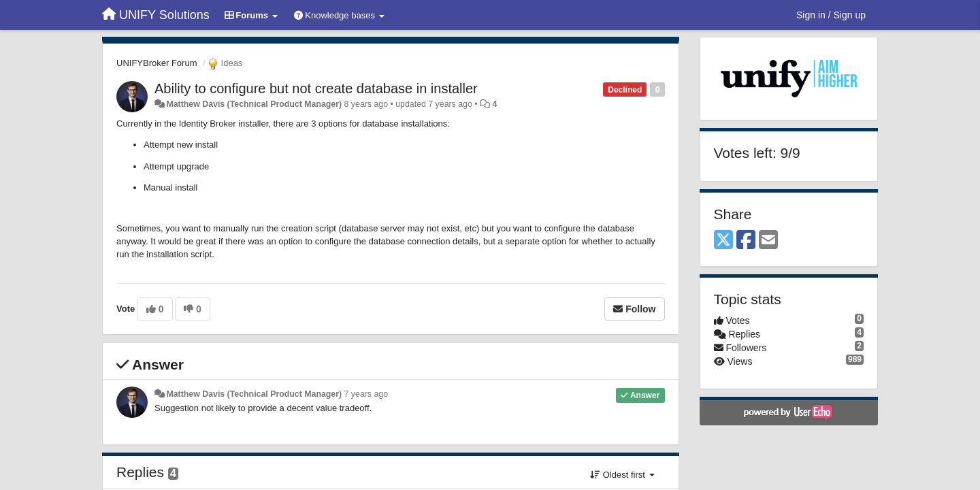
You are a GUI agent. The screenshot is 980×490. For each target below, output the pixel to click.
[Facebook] (746, 241)
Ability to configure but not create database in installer (316, 88)
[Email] (768, 241)
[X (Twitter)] (723, 241)
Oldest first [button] (622, 475)
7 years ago (366, 394)
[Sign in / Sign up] (831, 15)
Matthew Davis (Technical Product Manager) (254, 104)
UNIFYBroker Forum (157, 63)
